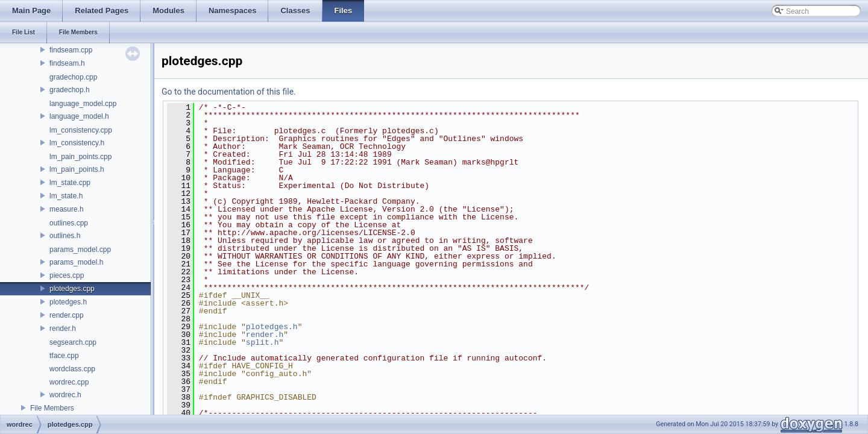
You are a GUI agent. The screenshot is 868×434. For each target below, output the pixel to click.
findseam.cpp (71, 50)
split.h (263, 342)
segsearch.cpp (73, 342)
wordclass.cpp (72, 369)
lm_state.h (66, 196)
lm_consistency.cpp (81, 130)
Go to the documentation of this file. (229, 92)
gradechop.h (70, 90)
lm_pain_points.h (77, 169)
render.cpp (67, 315)
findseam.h (67, 63)
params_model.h (76, 262)
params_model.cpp (80, 250)
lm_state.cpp (70, 183)
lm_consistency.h (77, 143)
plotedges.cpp (72, 289)
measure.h (67, 209)
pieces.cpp (67, 275)
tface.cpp (64, 356)
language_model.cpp (83, 104)
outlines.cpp (69, 223)
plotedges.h (68, 302)
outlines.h (65, 236)
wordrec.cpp (69, 382)
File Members (52, 408)
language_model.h (79, 116)
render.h (63, 329)
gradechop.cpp (73, 77)
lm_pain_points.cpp (80, 157)
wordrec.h (65, 395)
